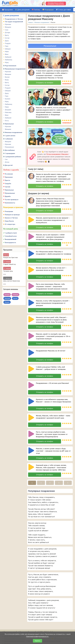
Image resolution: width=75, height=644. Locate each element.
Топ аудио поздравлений (14, 22)
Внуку (7, 80)
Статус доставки (64, 10)
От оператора (10, 224)
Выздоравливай (11, 239)
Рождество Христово (11, 257)
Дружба (8, 196)
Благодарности (10, 242)
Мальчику (8, 112)
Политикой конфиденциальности (37, 636)
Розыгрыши (49, 10)
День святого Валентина (12, 281)
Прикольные (9, 124)
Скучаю (8, 187)
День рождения (23, 10)
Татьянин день (8, 271)
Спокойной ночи (11, 236)
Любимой (8, 57)
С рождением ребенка (13, 157)
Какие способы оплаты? (28, 630)
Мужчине (8, 24)
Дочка (7, 162)
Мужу (7, 62)
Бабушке (8, 49)
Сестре (7, 38)
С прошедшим (10, 153)
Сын (6, 159)
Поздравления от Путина (14, 19)
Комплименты (10, 203)
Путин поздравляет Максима (57, 154)
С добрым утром (11, 233)
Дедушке (8, 110)
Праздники (9, 10)
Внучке (7, 77)
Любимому (8, 60)
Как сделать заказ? (10, 630)
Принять (38, 641)
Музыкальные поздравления (15, 69)
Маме (7, 52)
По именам (9, 174)
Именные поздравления (14, 132)
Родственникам (11, 66)
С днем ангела (10, 136)
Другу (7, 41)
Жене (7, 54)
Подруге (8, 43)
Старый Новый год (9, 264)
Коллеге (8, 99)
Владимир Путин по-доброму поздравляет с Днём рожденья (56, 3)
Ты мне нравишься (12, 200)
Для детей (9, 165)
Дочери (7, 32)
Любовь (37, 10)
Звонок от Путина (11, 218)
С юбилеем (9, 139)
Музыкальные (9, 147)
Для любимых (10, 150)
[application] (31, 73)
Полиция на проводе (12, 215)
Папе (7, 46)
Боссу (7, 121)
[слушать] (31, 73)
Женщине (8, 27)
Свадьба (8, 183)
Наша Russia (9, 221)
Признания (9, 177)
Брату (7, 35)
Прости (7, 180)
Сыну (7, 30)
